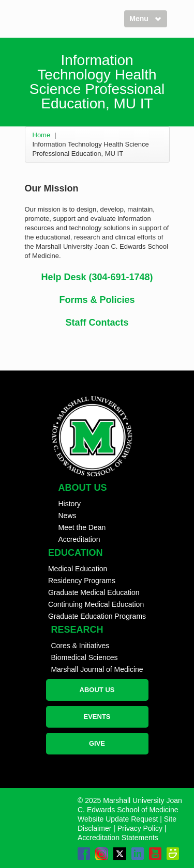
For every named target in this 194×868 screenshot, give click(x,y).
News (68, 516)
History (70, 504)
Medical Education (78, 569)
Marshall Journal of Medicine (97, 669)
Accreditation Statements (118, 838)
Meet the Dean (82, 527)
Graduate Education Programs (97, 616)
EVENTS (97, 717)
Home (42, 135)
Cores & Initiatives (80, 646)
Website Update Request (118, 819)
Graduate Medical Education (94, 592)
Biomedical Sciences (84, 657)
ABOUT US (97, 690)
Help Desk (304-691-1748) (97, 277)
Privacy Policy (140, 828)
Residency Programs (82, 581)
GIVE (97, 743)
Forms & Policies (97, 300)
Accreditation (79, 539)
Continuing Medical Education (96, 604)
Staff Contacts (97, 323)
